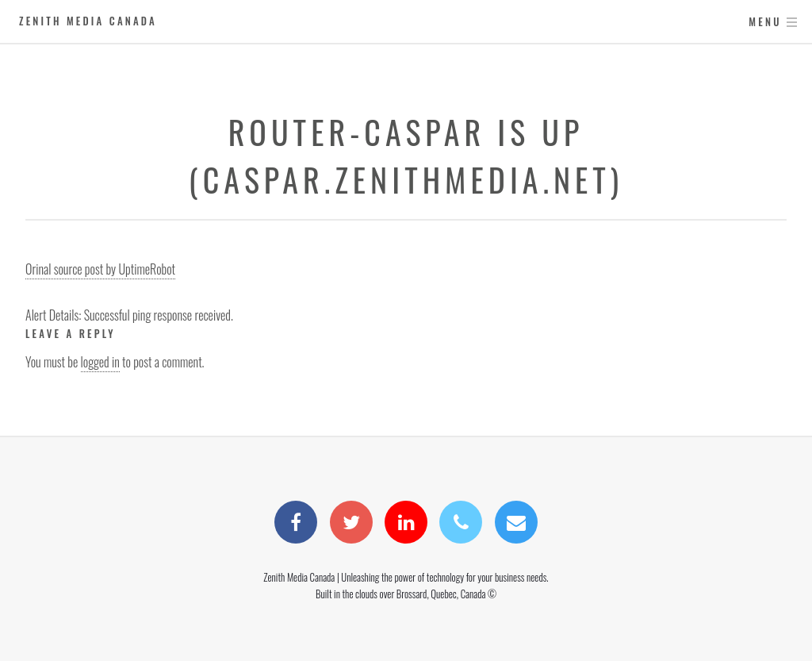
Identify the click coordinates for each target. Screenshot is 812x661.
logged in (100, 362)
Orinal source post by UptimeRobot (100, 269)
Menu (765, 22)
